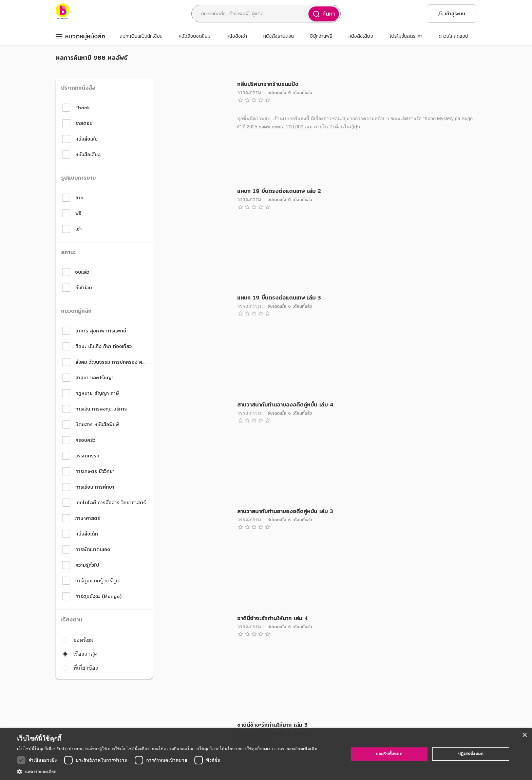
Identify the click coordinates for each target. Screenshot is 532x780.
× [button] (524, 735)
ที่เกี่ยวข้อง (80, 668)
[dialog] (266, 754)
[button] (167, 772)
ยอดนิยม (78, 640)
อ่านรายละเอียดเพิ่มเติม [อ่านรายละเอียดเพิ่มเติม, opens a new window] (296, 749)
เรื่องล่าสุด (80, 654)
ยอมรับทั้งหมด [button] (389, 754)
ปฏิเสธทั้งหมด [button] (471, 754)
